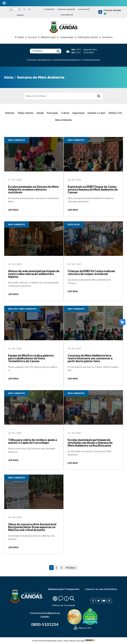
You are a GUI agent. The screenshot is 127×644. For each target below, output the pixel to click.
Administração (48, 37)
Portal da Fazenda (91, 60)
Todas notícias (25, 113)
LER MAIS (13, 210)
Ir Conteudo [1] (49, 9)
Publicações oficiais (88, 37)
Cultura (65, 113)
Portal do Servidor (112, 12)
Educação (52, 113)
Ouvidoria (107, 37)
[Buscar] (99, 96)
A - (24, 9)
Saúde (40, 113)
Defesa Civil (115, 113)
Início (9, 77)
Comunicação (67, 37)
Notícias (10, 113)
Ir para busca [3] (84, 9)
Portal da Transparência (39, 60)
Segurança (78, 113)
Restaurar (20, 15)
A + (30, 9)
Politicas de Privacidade (64, 605)
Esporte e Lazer (97, 113)
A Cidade (19, 37)
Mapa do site (82, 628)
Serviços (32, 37)
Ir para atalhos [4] (67, 15)
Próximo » (71, 568)
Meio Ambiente (64, 120)
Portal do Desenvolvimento (67, 60)
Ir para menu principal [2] (66, 9)
